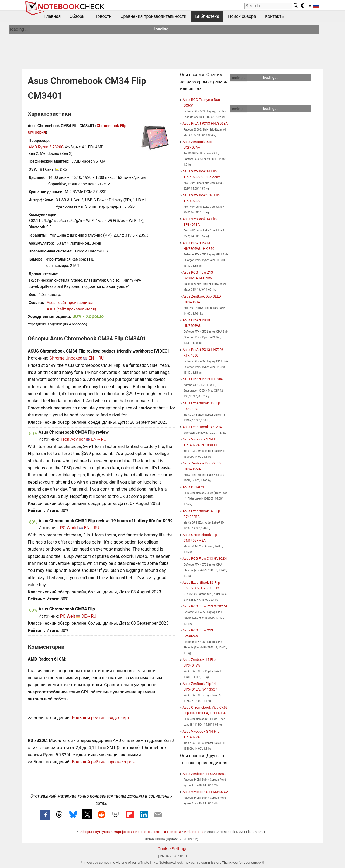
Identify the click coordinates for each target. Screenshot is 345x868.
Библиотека (207, 16)
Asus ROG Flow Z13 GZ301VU (205, 606)
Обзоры (77, 16)
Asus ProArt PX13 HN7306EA (205, 123)
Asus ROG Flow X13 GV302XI (205, 558)
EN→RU (96, 358)
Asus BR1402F (194, 487)
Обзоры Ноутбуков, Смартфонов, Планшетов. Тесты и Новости (130, 832)
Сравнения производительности (153, 16)
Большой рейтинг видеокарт (101, 718)
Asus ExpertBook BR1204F (203, 427)
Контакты (275, 16)
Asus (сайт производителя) (71, 309)
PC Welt (68, 616)
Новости (103, 16)
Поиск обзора (242, 16)
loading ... (19, 29)
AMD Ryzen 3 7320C (46, 147)
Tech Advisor (73, 439)
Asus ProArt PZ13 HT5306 (203, 379)
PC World (69, 528)
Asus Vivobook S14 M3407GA (205, 792)
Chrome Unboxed (66, 358)
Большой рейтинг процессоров (103, 762)
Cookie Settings (172, 849)
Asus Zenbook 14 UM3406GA (205, 774)
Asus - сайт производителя (71, 303)
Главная (53, 16)
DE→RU (89, 616)
